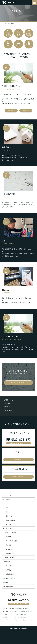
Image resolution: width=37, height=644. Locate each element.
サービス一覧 (7, 495)
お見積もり (26, 111)
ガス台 (8, 512)
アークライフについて (10, 533)
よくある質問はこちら (19, 383)
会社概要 (8, 545)
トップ (4, 24)
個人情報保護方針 (8, 586)
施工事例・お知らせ (9, 578)
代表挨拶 (8, 537)
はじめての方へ (8, 529)
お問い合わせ (11, 111)
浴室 (7, 508)
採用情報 (6, 582)
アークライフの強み (12, 541)
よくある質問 (10, 549)
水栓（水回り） (10, 516)
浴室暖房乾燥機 (10, 520)
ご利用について (9, 400)
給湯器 (8, 500)
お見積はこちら (19, 460)
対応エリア (7, 403)
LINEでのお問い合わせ (18, 477)
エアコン (8, 524)
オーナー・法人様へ (9, 557)
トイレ (8, 504)
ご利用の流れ (8, 410)
